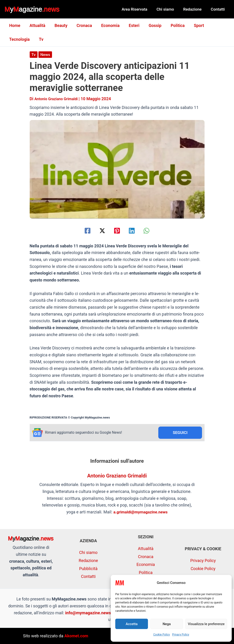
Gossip (149, 25)
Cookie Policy (162, 635)
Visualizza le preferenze (206, 624)
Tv (11, 39)
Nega (167, 624)
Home (14, 25)
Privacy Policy (181, 635)
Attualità (36, 25)
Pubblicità (88, 569)
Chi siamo (169, 9)
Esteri (129, 25)
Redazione (194, 9)
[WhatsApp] (152, 230)
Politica (171, 25)
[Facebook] (82, 230)
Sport (191, 25)
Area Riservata (139, 9)
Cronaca (81, 25)
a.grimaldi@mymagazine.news (140, 513)
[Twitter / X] (100, 230)
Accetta (132, 624)
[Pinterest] (117, 230)
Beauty (59, 25)
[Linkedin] (134, 230)
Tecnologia (215, 25)
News (46, 54)
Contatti (218, 9)
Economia (106, 25)
